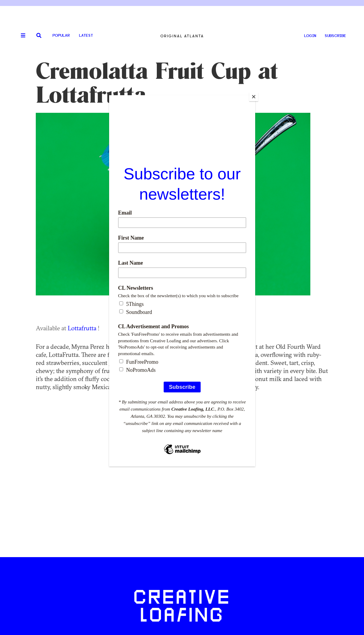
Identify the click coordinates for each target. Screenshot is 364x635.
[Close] (254, 97)
